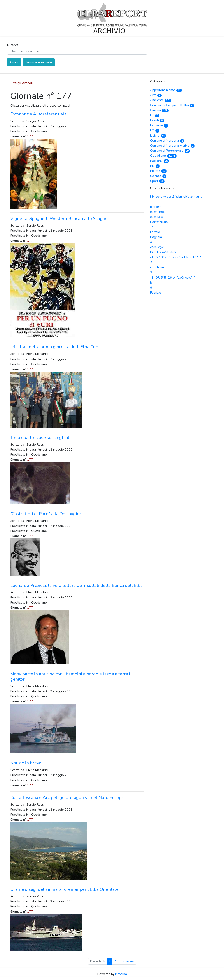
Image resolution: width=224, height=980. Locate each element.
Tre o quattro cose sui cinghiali (40, 438)
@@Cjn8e (157, 212)
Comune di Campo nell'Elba (172, 105)
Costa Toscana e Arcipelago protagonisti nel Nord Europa (67, 798)
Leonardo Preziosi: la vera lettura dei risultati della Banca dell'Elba (76, 585)
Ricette (158, 171)
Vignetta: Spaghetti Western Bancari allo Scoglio (59, 219)
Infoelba (121, 974)
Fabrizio (156, 293)
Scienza (158, 176)
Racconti (160, 161)
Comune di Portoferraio (170, 151)
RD (155, 166)
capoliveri (157, 267)
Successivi (127, 961)
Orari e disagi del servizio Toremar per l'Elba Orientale (64, 889)
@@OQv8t (158, 247)
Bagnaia (156, 237)
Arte (156, 95)
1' (152, 227)
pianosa (156, 207)
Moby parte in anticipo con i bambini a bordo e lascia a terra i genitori (70, 677)
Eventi (157, 120)
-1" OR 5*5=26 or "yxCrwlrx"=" (173, 277)
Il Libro (158, 135)
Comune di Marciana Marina (172, 146)
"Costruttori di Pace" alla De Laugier (46, 514)
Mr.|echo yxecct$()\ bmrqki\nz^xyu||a (176, 197)
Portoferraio (159, 222)
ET (155, 115)
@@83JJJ (157, 217)
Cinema (159, 110)
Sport (157, 181)
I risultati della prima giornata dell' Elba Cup (54, 347)
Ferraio (155, 232)
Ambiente (161, 100)
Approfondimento (166, 90)
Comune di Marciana (167, 140)
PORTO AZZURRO (163, 252)
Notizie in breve (26, 763)
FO (155, 130)
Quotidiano (163, 156)
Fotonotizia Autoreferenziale (38, 114)
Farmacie (159, 125)
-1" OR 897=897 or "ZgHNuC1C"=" (176, 257)
